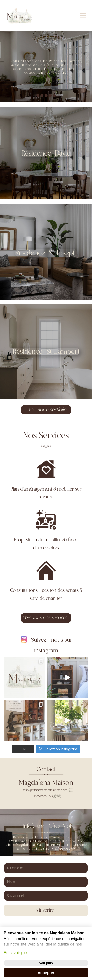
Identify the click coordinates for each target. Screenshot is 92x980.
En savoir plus (16, 953)
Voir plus (46, 963)
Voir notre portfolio (46, 410)
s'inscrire (46, 910)
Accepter (46, 973)
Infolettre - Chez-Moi (46, 826)
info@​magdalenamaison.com (48, 790)
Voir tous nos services (46, 618)
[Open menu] (83, 16)
